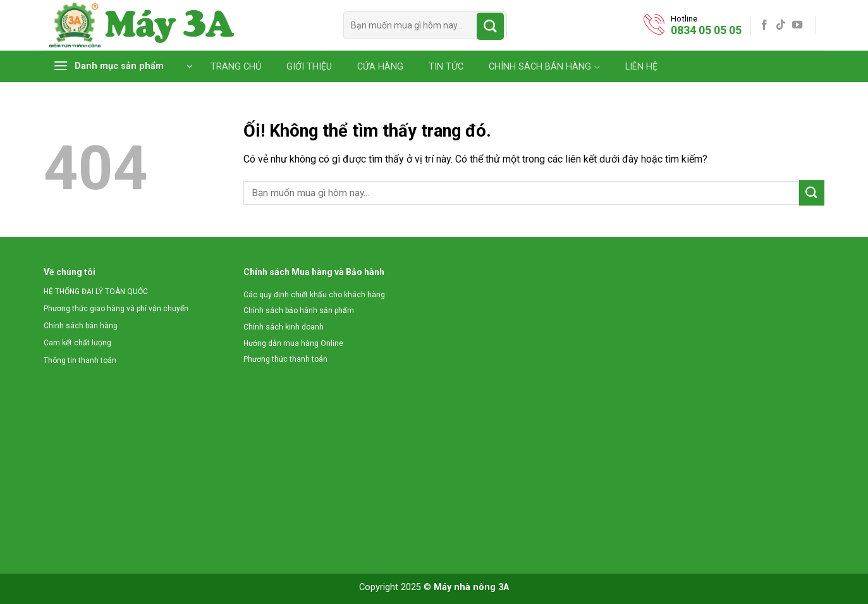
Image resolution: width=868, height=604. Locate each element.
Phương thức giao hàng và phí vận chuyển (116, 309)
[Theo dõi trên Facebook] (764, 25)
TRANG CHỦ (236, 67)
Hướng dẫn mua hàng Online (293, 343)
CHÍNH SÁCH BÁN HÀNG (544, 67)
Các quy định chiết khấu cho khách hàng (314, 295)
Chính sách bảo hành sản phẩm (299, 311)
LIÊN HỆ (641, 67)
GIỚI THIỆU (309, 67)
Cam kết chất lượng (77, 343)
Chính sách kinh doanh (284, 327)
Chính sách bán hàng (81, 326)
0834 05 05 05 (706, 30)
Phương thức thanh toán (285, 359)
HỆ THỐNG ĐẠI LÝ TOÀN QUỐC (96, 292)
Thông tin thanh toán (80, 361)
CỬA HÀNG (380, 67)
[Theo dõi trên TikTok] (781, 25)
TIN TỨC (446, 67)
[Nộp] (490, 26)
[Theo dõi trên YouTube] (797, 25)
